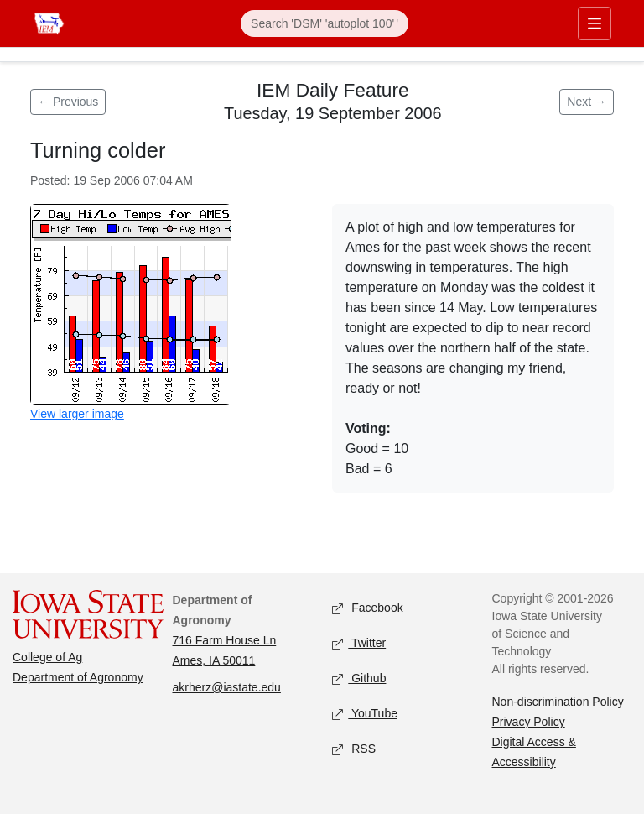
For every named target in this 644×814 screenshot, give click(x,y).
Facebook (368, 609)
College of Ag (47, 657)
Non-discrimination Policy (558, 702)
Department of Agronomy (78, 677)
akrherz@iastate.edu (227, 687)
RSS (354, 750)
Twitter (359, 644)
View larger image (77, 414)
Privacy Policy (529, 722)
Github (359, 679)
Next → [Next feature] (587, 102)
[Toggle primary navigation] (595, 23)
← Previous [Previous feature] (68, 102)
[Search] (325, 23)
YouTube (365, 715)
